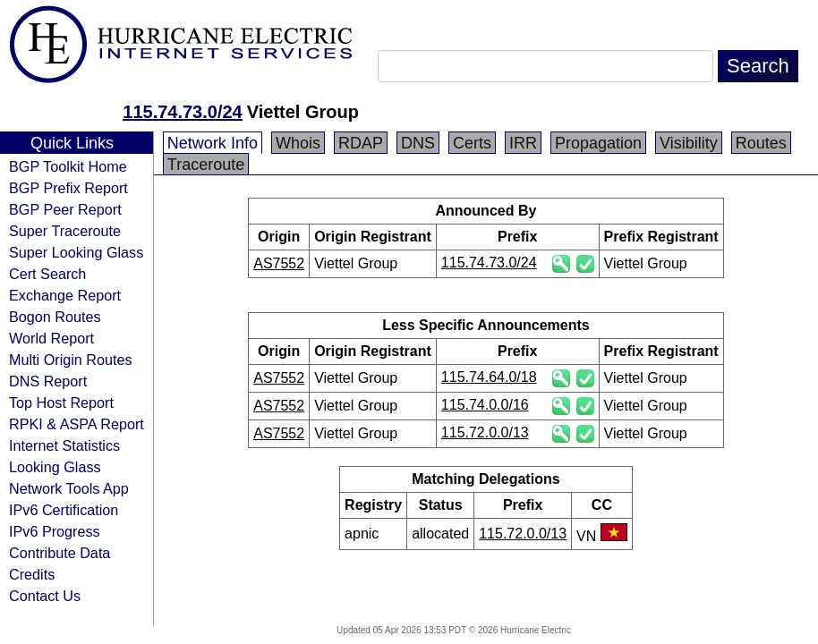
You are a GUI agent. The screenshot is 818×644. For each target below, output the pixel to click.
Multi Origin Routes (71, 360)
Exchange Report (65, 295)
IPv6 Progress (55, 531)
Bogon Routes (55, 317)
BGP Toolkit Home (68, 166)
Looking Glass (55, 467)
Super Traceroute (65, 231)
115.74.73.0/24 (182, 112)
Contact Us (45, 596)
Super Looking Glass (76, 252)
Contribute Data (60, 553)
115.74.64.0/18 (489, 377)
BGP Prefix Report (68, 188)
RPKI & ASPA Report (77, 424)
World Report (51, 338)
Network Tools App (69, 488)
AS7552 (279, 263)
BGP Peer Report (65, 209)
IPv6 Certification (64, 510)
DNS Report (48, 381)
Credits (32, 574)
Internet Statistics (64, 445)
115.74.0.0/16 (485, 405)
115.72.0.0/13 (485, 432)
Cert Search (47, 274)
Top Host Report (61, 402)
